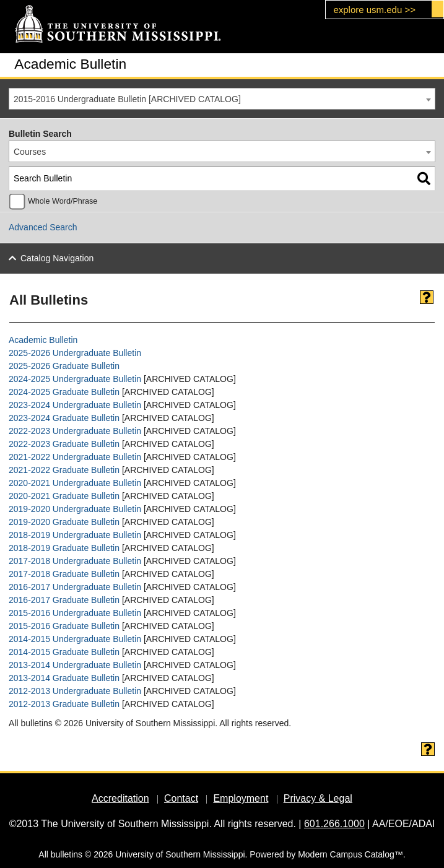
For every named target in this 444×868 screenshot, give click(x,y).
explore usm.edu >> (374, 10)
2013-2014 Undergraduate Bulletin (75, 665)
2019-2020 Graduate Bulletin (64, 522)
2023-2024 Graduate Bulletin (64, 418)
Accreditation (120, 798)
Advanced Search (43, 227)
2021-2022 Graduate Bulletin (64, 470)
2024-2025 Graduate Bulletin (64, 392)
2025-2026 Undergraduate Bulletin (75, 353)
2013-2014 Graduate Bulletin (64, 678)
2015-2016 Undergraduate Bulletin (75, 613)
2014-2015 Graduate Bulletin (64, 652)
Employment (241, 798)
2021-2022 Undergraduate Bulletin (75, 457)
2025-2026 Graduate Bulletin (64, 366)
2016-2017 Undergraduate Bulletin (75, 587)
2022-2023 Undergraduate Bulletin (75, 431)
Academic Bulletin (43, 340)
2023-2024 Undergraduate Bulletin (75, 405)
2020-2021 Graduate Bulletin (64, 496)
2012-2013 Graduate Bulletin (64, 704)
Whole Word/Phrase (63, 201)
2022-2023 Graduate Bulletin (64, 444)
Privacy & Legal (318, 798)
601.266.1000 (334, 824)
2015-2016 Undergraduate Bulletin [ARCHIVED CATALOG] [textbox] (127, 99)
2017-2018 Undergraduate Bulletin (75, 561)
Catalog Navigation (57, 258)
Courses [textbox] (30, 152)
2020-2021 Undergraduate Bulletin (75, 483)
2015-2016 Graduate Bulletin (64, 626)
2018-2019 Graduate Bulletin (64, 548)
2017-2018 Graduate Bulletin (64, 574)
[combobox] (222, 99)
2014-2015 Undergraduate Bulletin (75, 639)
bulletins (67, 854)
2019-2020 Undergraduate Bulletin (75, 509)
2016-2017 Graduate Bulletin (64, 600)
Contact (181, 798)
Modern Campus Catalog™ (350, 854)
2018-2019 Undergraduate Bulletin (75, 535)
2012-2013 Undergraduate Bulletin (75, 691)
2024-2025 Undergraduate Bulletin (75, 379)
